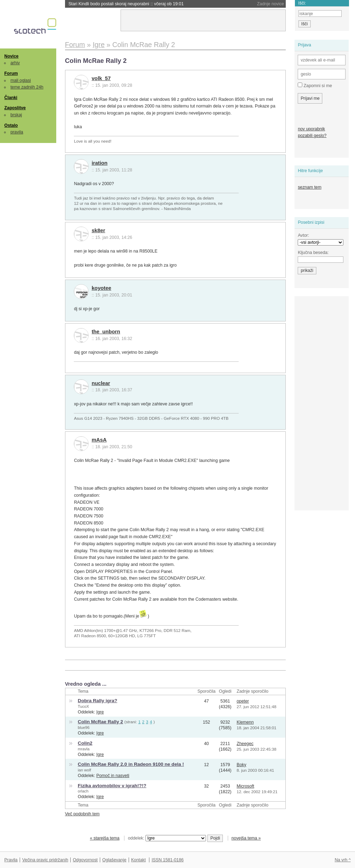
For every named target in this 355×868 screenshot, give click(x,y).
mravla (83, 749)
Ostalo (11, 125)
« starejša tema (105, 838)
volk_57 (101, 78)
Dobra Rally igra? (97, 701)
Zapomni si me (315, 85)
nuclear (101, 383)
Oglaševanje (114, 860)
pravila (17, 132)
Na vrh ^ (343, 860)
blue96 (83, 727)
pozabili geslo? (312, 136)
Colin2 (85, 743)
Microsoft (245, 786)
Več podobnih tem (82, 814)
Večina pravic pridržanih (45, 860)
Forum (11, 73)
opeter (243, 701)
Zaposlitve (15, 108)
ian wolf (84, 770)
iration (100, 163)
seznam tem (309, 187)
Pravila (11, 860)
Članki (11, 98)
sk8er (99, 230)
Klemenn (245, 722)
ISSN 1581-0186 (167, 860)
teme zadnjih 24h (27, 87)
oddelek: (167, 838)
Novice (11, 56)
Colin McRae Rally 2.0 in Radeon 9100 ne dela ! (131, 764)
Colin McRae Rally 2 (100, 722)
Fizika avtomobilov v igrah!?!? (112, 786)
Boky (241, 765)
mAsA (99, 440)
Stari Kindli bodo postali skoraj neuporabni (126, 4)
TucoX (83, 706)
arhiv (15, 63)
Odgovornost (85, 860)
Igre (100, 712)
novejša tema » (246, 838)
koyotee (102, 288)
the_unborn (106, 332)
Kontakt (138, 860)
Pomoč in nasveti (113, 776)
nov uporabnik (311, 129)
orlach (83, 791)
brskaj (16, 115)
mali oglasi (21, 80)
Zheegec (245, 744)
